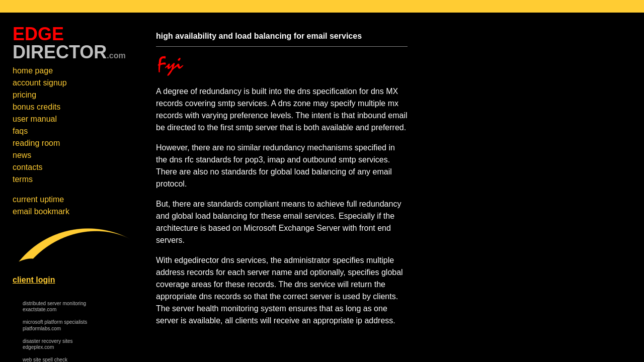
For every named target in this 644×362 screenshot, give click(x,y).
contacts (28, 167)
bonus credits (36, 107)
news (22, 155)
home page (33, 71)
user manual (35, 119)
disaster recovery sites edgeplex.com (48, 344)
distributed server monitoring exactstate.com (54, 307)
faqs (20, 131)
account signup (40, 83)
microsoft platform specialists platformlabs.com (55, 325)
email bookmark (41, 211)
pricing (24, 95)
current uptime (38, 199)
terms (23, 179)
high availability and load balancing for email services (259, 36)
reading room (36, 143)
